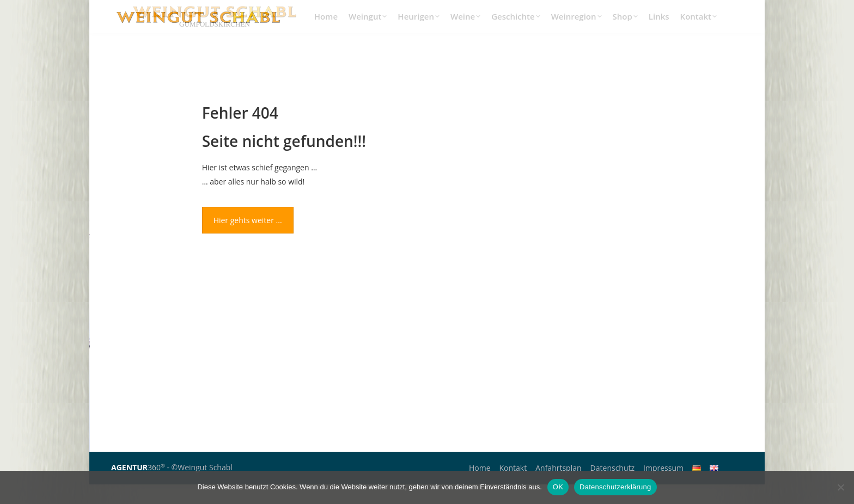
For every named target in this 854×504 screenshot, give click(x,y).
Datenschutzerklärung (615, 487)
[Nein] (840, 487)
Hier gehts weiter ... (248, 240)
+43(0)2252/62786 (610, 10)
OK (558, 487)
